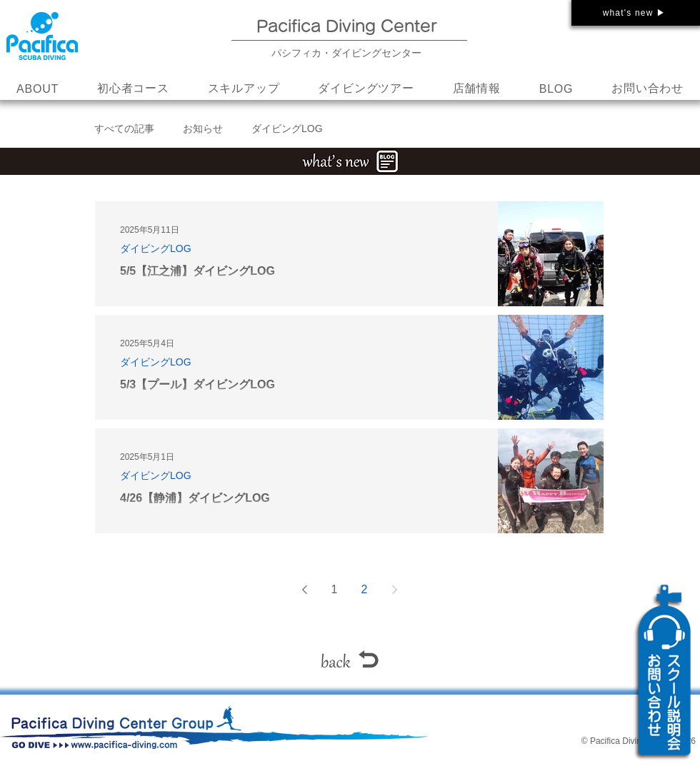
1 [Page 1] (335, 589)
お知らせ (203, 129)
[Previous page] (304, 590)
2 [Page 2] (365, 589)
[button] (244, 89)
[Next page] (394, 590)
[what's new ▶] (636, 13)
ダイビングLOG (287, 129)
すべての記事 (124, 129)
